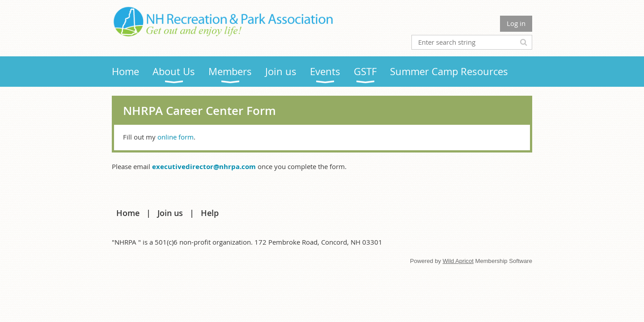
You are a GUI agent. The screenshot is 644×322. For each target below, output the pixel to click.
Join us (170, 213)
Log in (516, 23)
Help (210, 213)
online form (176, 137)
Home (128, 213)
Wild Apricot (458, 261)
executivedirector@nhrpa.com (204, 167)
